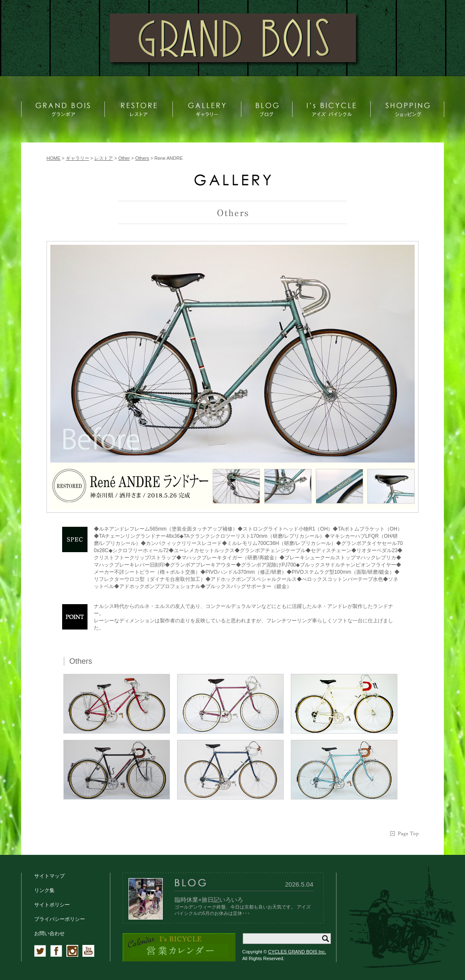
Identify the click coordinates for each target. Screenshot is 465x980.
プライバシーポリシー (60, 919)
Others (142, 158)
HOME (53, 158)
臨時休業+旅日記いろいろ (209, 900)
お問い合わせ (49, 933)
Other (124, 158)
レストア (104, 158)
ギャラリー (78, 158)
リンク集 (44, 890)
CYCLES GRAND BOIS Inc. (297, 952)
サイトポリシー (52, 905)
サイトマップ (49, 876)
